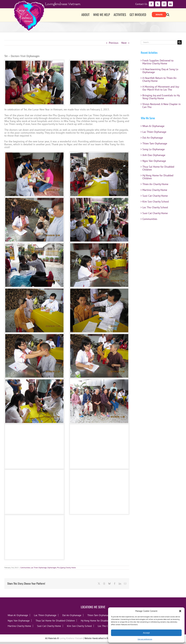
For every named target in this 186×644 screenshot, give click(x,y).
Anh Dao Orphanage (154, 155)
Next (124, 43)
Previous (114, 43)
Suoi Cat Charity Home (155, 196)
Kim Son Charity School (156, 202)
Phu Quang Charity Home (66, 568)
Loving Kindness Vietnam (71, 638)
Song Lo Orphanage (154, 149)
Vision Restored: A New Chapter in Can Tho (162, 106)
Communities (25, 568)
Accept (146, 633)
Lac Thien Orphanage (39, 568)
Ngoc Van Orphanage (154, 161)
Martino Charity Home (155, 190)
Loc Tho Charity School (155, 207)
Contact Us (141, 4)
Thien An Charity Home (155, 184)
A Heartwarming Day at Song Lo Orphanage (160, 71)
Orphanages (52, 568)
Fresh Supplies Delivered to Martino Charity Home (158, 62)
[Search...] (159, 42)
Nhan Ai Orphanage (153, 126)
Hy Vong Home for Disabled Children (158, 177)
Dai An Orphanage (153, 138)
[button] (180, 611)
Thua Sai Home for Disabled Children (158, 168)
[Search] (180, 42)
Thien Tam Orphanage (155, 143)
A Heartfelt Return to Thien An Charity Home (159, 79)
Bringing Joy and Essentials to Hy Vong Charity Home (161, 97)
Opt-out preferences (145, 639)
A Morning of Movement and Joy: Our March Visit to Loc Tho (161, 88)
